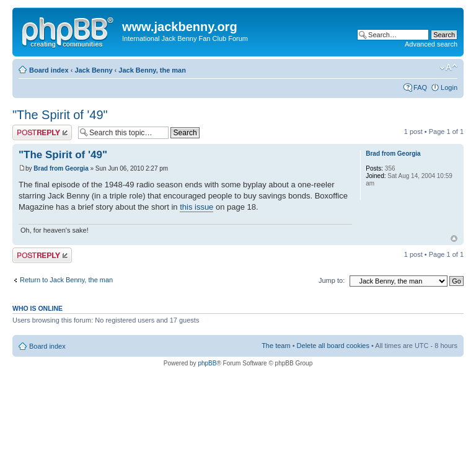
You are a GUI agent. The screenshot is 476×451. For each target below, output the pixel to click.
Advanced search (431, 44)
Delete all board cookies (333, 346)
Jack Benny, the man (152, 70)
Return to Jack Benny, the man (66, 280)
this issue (196, 207)
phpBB (207, 363)
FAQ (420, 87)
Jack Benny (93, 70)
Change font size (448, 68)
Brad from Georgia (61, 168)
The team (276, 346)
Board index (49, 70)
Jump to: (332, 280)
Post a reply (42, 132)
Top (454, 239)
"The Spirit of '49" (60, 115)
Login (449, 87)
